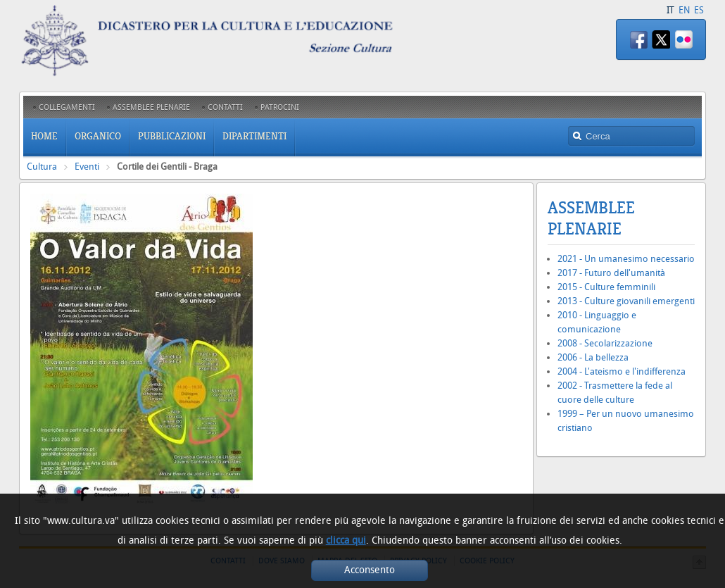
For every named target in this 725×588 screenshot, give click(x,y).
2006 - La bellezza (593, 357)
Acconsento (370, 570)
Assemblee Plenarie (591, 218)
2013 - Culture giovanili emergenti (626, 301)
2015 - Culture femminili (606, 287)
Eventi (87, 167)
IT (670, 10)
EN (684, 10)
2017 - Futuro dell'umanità (611, 273)
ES (699, 10)
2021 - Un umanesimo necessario (626, 259)
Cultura (42, 167)
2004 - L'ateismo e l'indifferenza (622, 371)
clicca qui (346, 540)
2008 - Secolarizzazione (605, 343)
